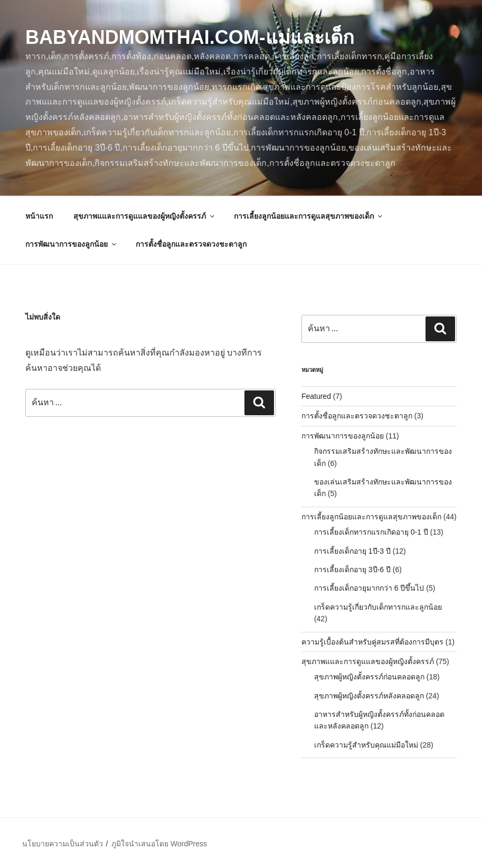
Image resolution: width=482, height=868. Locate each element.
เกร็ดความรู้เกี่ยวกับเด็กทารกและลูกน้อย (378, 607)
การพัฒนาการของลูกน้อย (72, 244)
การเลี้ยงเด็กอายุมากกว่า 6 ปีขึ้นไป (369, 588)
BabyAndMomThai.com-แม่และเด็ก (190, 37)
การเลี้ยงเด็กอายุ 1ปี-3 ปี (352, 551)
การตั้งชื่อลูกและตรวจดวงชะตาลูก (191, 244)
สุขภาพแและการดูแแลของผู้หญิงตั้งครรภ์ (145, 216)
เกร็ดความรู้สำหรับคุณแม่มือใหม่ (366, 745)
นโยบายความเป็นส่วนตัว (63, 844)
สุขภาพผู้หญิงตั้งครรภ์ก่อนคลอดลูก (369, 677)
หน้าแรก (39, 216)
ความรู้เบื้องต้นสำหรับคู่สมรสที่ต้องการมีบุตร (372, 642)
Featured (316, 396)
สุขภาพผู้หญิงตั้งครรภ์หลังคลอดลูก (369, 696)
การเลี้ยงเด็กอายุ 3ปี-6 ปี (352, 570)
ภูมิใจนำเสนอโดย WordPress (159, 844)
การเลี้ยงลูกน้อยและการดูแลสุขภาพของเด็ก (309, 216)
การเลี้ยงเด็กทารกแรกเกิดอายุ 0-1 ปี (371, 532)
